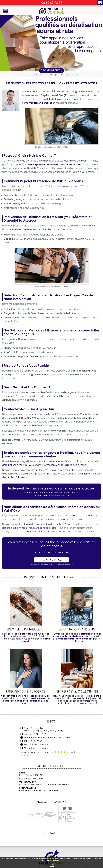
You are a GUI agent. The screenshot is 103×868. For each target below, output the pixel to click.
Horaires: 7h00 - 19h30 (35, 734)
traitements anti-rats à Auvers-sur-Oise (56, 470)
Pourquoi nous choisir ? (36, 745)
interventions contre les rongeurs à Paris (60, 519)
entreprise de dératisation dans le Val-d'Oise (55, 164)
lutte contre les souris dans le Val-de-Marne (37, 531)
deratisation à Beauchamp (34, 474)
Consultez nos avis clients (37, 748)
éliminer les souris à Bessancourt (61, 461)
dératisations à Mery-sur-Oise (18, 465)
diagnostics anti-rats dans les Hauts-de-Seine (47, 524)
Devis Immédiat (52, 70)
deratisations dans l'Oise (62, 515)
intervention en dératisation (40, 103)
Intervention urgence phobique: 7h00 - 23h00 (47, 738)
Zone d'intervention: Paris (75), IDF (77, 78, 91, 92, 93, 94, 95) (44, 729)
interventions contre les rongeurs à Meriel (64, 465)
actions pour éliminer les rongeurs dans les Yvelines (30, 528)
